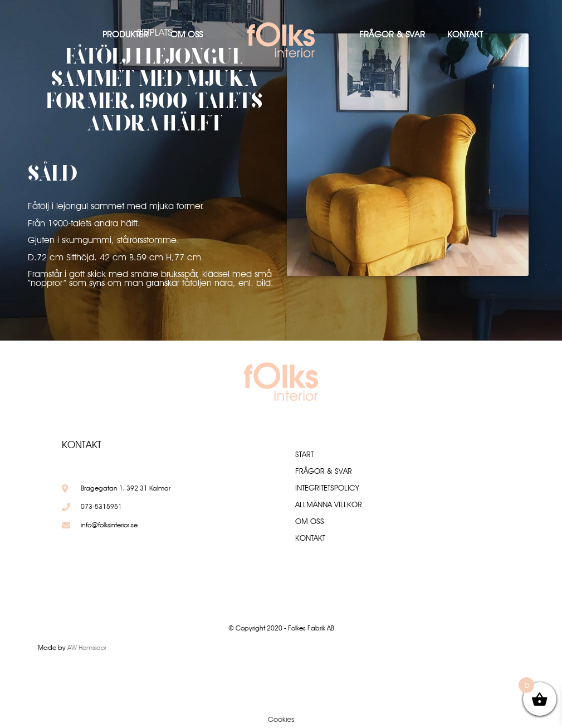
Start (304, 454)
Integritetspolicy (327, 488)
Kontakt (465, 34)
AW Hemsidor (87, 647)
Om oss (187, 34)
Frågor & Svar (392, 34)
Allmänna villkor (329, 504)
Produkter (125, 34)
